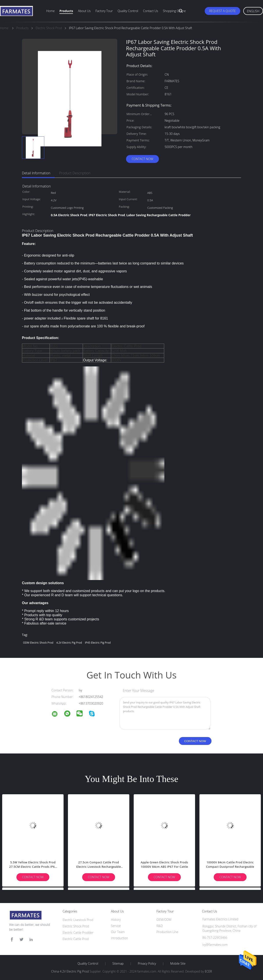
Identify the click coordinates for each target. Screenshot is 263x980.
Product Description (75, 173)
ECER (208, 971)
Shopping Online (174, 11)
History (116, 920)
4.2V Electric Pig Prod (69, 643)
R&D (160, 926)
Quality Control (128, 11)
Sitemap (118, 964)
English (253, 11)
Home (50, 11)
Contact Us (151, 11)
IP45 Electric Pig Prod (98, 643)
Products (66, 11)
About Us (84, 11)
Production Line (167, 932)
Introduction (119, 938)
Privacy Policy (147, 964)
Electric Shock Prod (76, 926)
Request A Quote (222, 11)
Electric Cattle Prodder (78, 933)
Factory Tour (104, 11)
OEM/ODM (164, 920)
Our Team (118, 932)
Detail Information (36, 173)
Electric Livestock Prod (78, 920)
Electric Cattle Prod (76, 939)
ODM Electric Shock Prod (38, 643)
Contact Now (142, 159)
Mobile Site (178, 964)
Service (116, 926)
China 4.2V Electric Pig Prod (70, 971)
